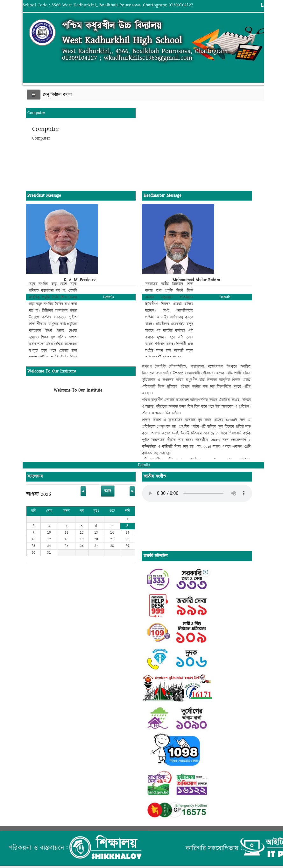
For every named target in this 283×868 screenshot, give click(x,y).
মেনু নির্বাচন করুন (57, 95)
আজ (108, 491)
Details (109, 297)
